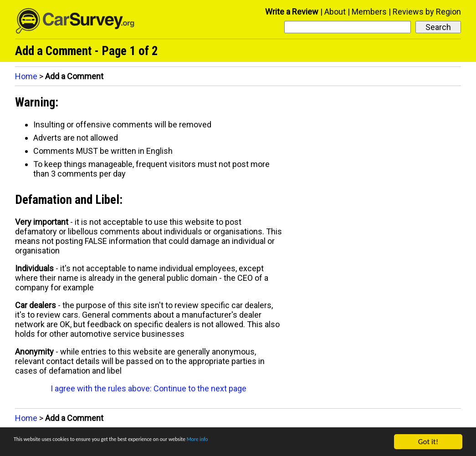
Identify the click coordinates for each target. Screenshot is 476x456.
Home (26, 76)
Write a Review (292, 12)
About (335, 12)
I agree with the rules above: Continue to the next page (148, 388)
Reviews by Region (427, 12)
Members (369, 12)
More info (280, 443)
